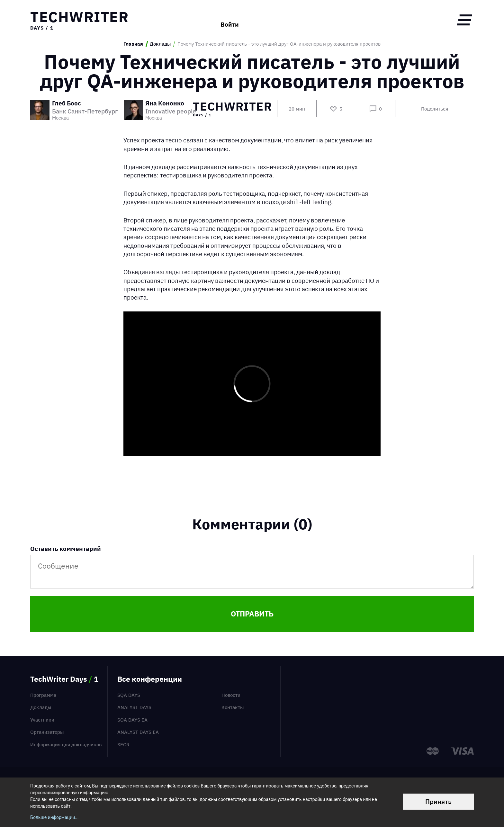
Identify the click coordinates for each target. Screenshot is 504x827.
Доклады (160, 44)
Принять (438, 801)
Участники (42, 720)
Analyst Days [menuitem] (134, 707)
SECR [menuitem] (123, 745)
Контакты (233, 707)
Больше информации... (54, 817)
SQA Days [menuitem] (129, 695)
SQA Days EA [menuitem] (132, 720)
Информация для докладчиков (66, 745)
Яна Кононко (165, 104)
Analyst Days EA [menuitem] (138, 732)
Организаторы (47, 732)
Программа (43, 695)
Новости (231, 695)
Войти (230, 20)
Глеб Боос (67, 104)
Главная (133, 44)
